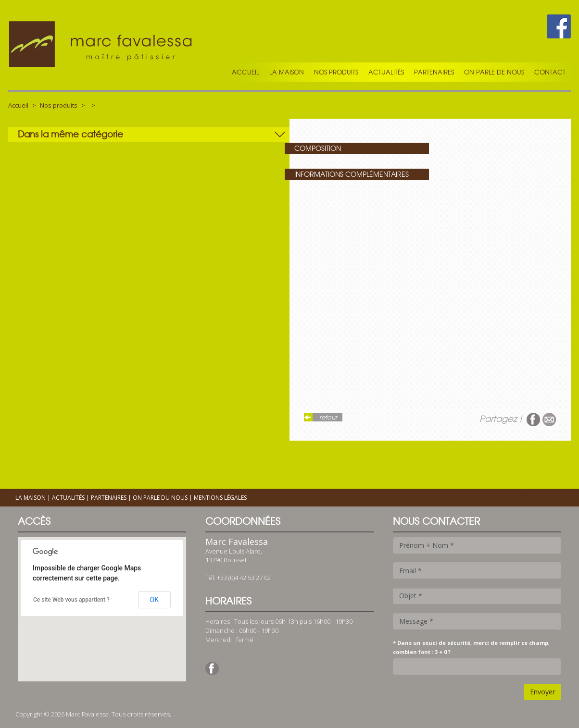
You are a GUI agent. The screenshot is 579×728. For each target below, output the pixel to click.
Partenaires (434, 72)
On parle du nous (160, 498)
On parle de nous (494, 72)
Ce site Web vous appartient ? (71, 600)
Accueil (245, 72)
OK (154, 600)
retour (328, 417)
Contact (550, 72)
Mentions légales (220, 498)
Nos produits (336, 72)
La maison (287, 72)
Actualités (386, 72)
